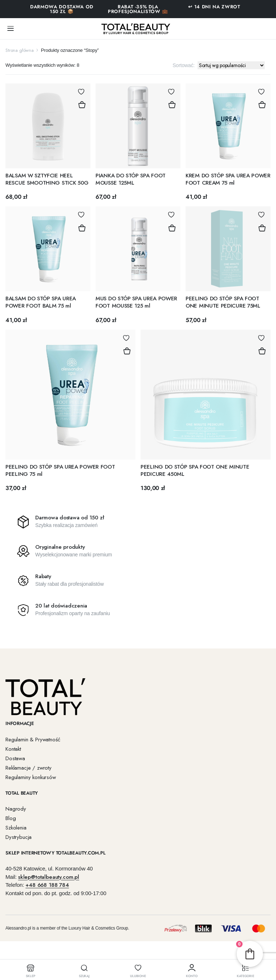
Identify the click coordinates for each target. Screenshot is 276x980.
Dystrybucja (19, 837)
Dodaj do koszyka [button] (82, 105)
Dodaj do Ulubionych (81, 92)
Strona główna (20, 50)
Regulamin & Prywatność (33, 740)
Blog (11, 818)
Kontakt (13, 749)
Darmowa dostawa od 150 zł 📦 (62, 9)
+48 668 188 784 (47, 885)
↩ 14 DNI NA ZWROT (214, 7)
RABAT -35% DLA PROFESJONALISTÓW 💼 (138, 9)
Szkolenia (16, 828)
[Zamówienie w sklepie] (231, 65)
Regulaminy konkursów (31, 777)
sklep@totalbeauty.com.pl (49, 877)
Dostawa (15, 758)
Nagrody (16, 809)
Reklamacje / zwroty (29, 768)
